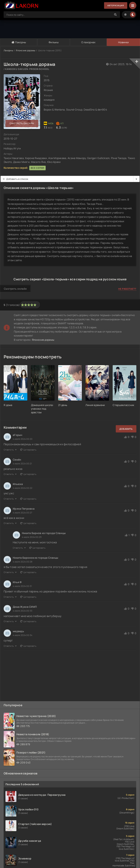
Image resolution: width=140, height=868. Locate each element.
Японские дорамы (26, 50)
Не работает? (127, 289)
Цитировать (28, 450)
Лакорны (19, 42)
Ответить (10, 450)
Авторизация (114, 6)
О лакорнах (88, 42)
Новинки (123, 42)
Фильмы (53, 42)
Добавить (126, 429)
